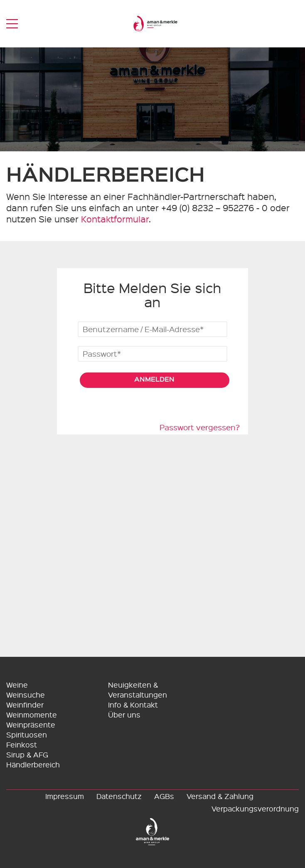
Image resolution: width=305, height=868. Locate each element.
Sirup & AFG (27, 754)
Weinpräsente (31, 724)
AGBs (164, 796)
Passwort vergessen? (200, 427)
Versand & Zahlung (220, 796)
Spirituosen (27, 734)
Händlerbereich (33, 764)
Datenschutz (119, 796)
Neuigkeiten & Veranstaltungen (138, 689)
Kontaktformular (115, 219)
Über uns (124, 714)
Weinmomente (32, 714)
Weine (17, 684)
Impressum (65, 796)
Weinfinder (25, 704)
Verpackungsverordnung (255, 808)
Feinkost (22, 744)
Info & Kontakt (133, 704)
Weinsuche (26, 694)
